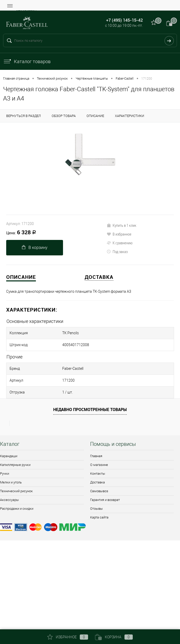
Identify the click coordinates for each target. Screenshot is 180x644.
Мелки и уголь (11, 482)
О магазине (99, 465)
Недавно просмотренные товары (90, 409)
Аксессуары (9, 500)
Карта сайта (99, 517)
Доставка (97, 482)
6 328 (21, 233)
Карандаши (9, 456)
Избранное (68, 637)
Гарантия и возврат (105, 500)
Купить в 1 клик (122, 225)
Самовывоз (99, 491)
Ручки (5, 474)
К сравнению (120, 243)
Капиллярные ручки (15, 465)
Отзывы (96, 509)
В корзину (35, 248)
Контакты (98, 474)
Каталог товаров (27, 61)
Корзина (114, 637)
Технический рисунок (16, 491)
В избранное (119, 234)
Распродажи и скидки (17, 509)
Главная (96, 456)
